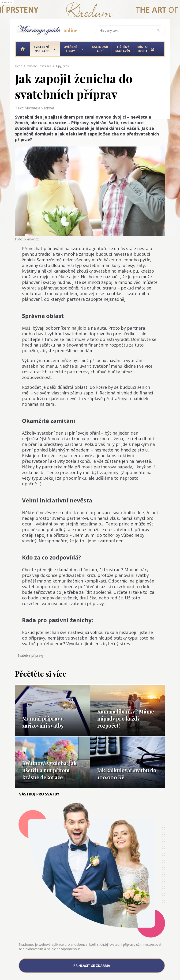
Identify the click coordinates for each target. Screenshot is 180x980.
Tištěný (123, 49)
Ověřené (70, 49)
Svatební (41, 49)
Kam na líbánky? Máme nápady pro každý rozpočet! (126, 718)
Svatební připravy (31, 655)
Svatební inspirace (39, 66)
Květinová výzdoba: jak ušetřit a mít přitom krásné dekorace (49, 770)
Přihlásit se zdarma (92, 966)
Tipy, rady (62, 66)
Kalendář (100, 49)
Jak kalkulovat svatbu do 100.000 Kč (127, 774)
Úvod (19, 66)
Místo (142, 49)
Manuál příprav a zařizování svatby (43, 722)
